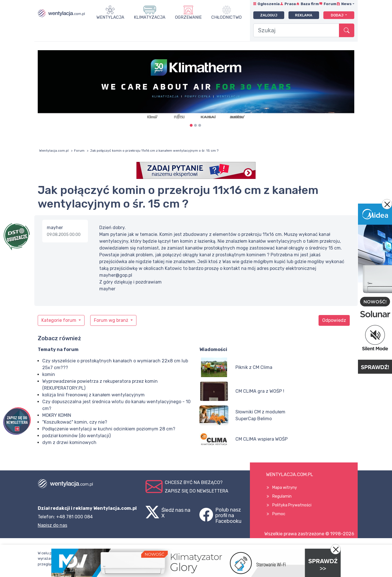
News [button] (346, 4)
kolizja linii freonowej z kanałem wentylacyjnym (93, 395)
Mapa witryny (285, 488)
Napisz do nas (52, 525)
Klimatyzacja (150, 17)
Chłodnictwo (226, 17)
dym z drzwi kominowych (69, 442)
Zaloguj (269, 15)
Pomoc (279, 514)
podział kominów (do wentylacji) (76, 436)
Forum (330, 4)
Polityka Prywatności (292, 505)
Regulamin (282, 496)
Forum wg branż (112, 320)
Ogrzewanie (188, 17)
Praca (290, 4)
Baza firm (310, 4)
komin (49, 374)
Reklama (304, 15)
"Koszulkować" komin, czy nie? (75, 422)
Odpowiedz (334, 320)
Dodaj (338, 15)
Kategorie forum (59, 320)
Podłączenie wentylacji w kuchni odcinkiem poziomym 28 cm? (109, 429)
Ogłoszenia (269, 4)
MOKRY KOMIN (57, 415)
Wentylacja (110, 17)
